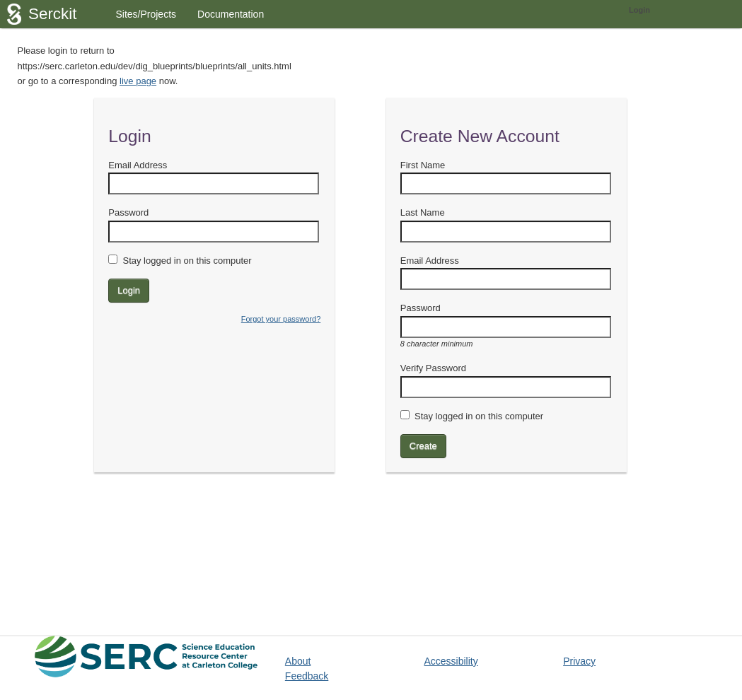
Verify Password (433, 368)
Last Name (423, 212)
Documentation (231, 14)
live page (138, 81)
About (298, 661)
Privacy (579, 661)
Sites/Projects (146, 14)
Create (423, 446)
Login (639, 10)
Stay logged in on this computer (187, 261)
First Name (423, 165)
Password (128, 212)
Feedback (307, 676)
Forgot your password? (281, 319)
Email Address (138, 165)
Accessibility (451, 661)
